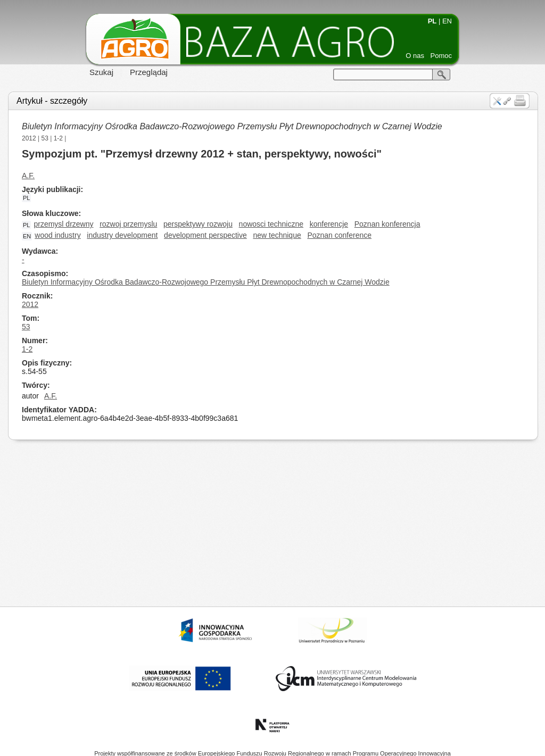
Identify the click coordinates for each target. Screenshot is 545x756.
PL (432, 21)
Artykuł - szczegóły (52, 101)
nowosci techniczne (271, 224)
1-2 (58, 138)
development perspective (205, 235)
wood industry (57, 235)
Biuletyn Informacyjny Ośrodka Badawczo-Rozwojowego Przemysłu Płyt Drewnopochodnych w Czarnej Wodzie (232, 126)
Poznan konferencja (387, 224)
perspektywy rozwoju (198, 224)
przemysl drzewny (63, 224)
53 (45, 138)
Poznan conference (339, 235)
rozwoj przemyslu (128, 224)
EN (447, 21)
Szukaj (101, 72)
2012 (29, 138)
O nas (415, 56)
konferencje (329, 224)
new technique (277, 235)
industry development (122, 235)
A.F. (28, 176)
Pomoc (441, 56)
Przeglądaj (149, 72)
